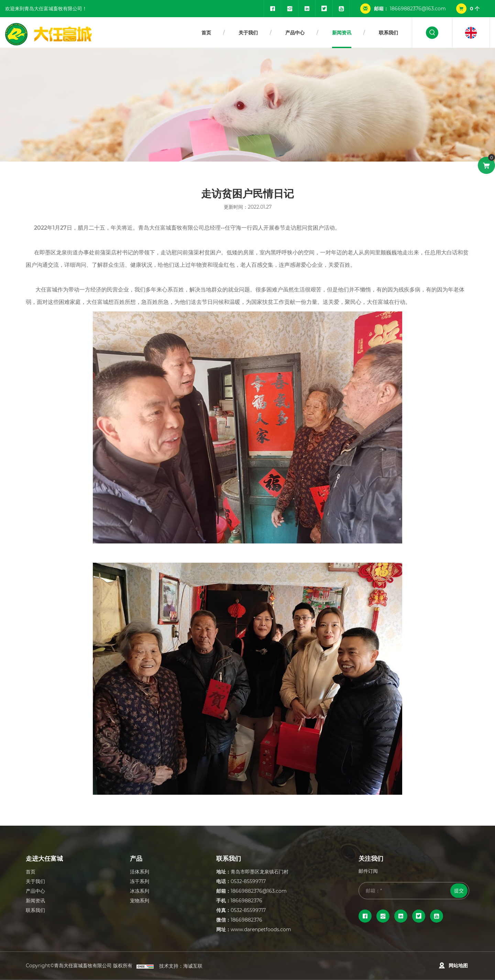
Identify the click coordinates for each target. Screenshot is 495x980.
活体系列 (140, 872)
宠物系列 (140, 900)
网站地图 (458, 965)
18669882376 (246, 900)
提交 (459, 890)
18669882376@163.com (418, 8)
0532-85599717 (248, 881)
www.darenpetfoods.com (261, 929)
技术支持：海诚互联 (181, 966)
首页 (206, 32)
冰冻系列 (140, 891)
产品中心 (295, 32)
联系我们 (388, 32)
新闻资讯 (342, 32)
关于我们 (248, 32)
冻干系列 (140, 881)
